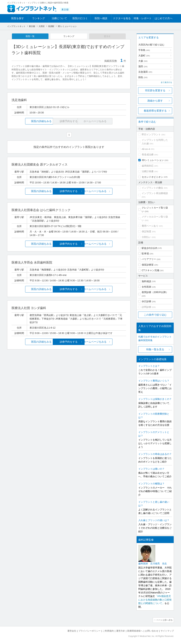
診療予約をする (69, 191)
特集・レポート (143, 18)
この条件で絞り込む (155, 315)
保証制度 (146, 231)
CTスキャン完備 (150, 270)
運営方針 (121, 631)
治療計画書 (148, 171)
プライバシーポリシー (89, 631)
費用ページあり (150, 226)
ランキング (39, 18)
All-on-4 (146, 149)
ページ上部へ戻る (164, 620)
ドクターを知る (122, 18)
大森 (143, 61)
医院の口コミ (80, 18)
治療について (59, 18)
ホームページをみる (107, 191)
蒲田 (143, 66)
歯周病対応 (148, 166)
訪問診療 (146, 307)
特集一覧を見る (155, 349)
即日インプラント (151, 134)
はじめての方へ (164, 18)
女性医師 (146, 287)
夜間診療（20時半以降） (155, 292)
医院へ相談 (101, 18)
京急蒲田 (145, 72)
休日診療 (146, 301)
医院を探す (18, 18)
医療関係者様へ (135, 631)
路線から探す (155, 101)
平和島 (144, 50)
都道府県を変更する (155, 111)
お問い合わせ (152, 631)
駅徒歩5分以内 (150, 248)
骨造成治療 (148, 155)
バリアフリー (149, 259)
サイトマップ (167, 631)
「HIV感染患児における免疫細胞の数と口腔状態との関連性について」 (155, 600)
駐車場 (145, 253)
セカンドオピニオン (152, 177)
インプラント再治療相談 (155, 193)
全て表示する (166, 82)
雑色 (143, 77)
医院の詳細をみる (31, 121)
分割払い (146, 237)
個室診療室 (148, 265)
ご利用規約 (108, 631)
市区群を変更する (155, 90)
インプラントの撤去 (152, 188)
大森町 (144, 56)
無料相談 (146, 281)
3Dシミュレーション (153, 160)
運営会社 (72, 631)
